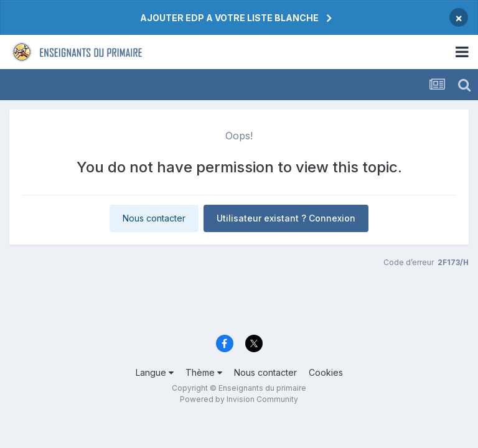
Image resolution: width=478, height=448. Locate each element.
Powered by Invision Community (239, 399)
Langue (155, 372)
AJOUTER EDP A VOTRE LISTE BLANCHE (229, 18)
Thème (204, 372)
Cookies (326, 372)
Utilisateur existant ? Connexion (286, 218)
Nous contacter (154, 218)
